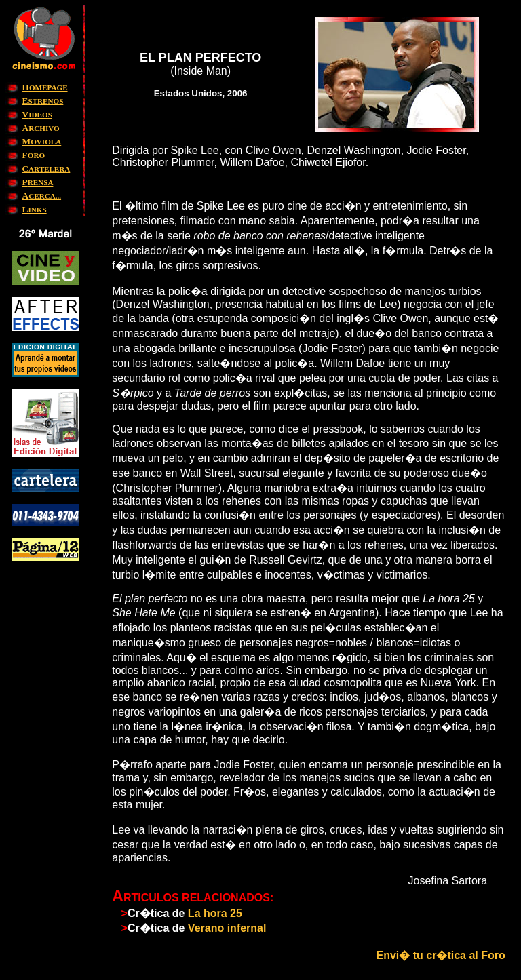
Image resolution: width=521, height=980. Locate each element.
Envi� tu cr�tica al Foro (440, 955)
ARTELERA (46, 169)
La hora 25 (215, 913)
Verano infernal (227, 928)
